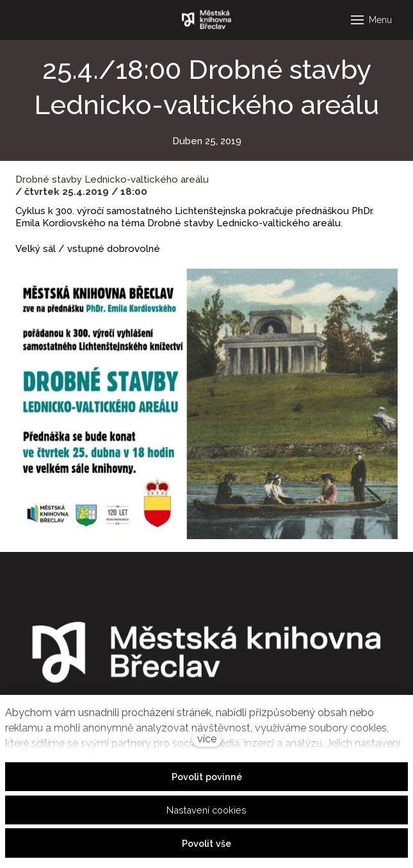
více (207, 739)
